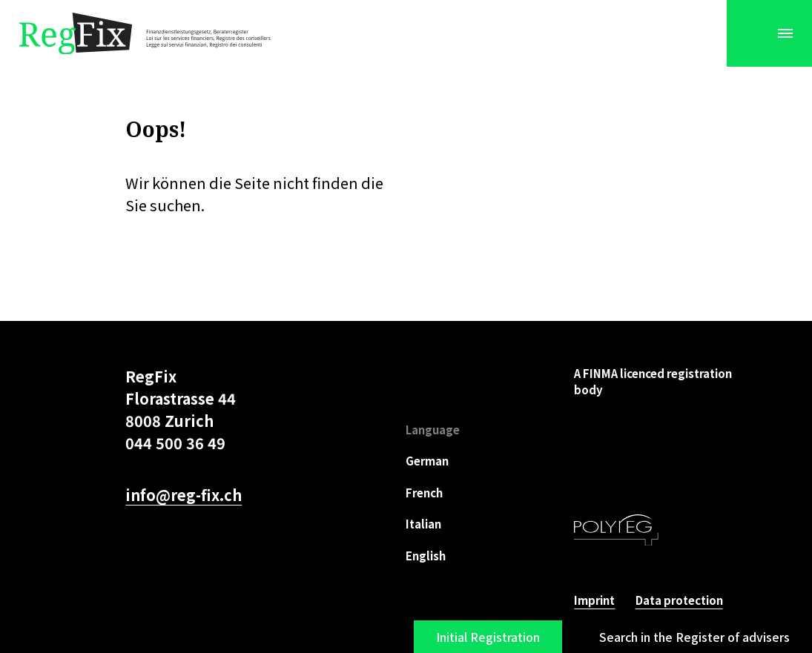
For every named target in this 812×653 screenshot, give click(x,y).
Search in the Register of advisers (694, 637)
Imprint (594, 600)
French (424, 493)
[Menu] (785, 33)
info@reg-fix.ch (184, 495)
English (426, 556)
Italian (423, 524)
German (427, 461)
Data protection (679, 600)
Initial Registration (488, 637)
